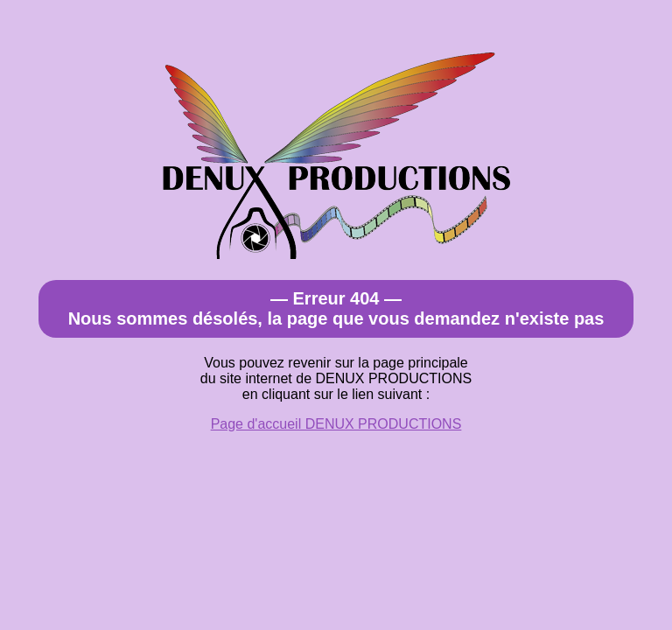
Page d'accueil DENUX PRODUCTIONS (336, 424)
